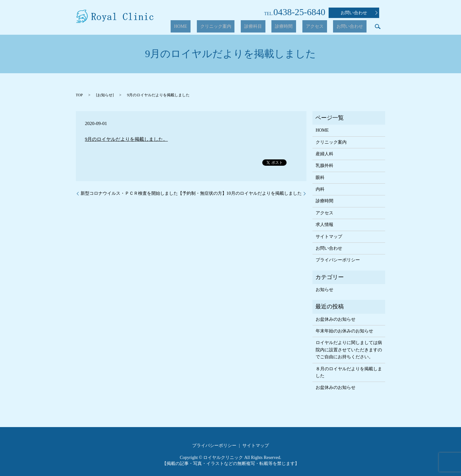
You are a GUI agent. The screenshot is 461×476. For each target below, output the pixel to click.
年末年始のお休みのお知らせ (344, 331)
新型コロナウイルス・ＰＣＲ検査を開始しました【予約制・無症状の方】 (154, 193)
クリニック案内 (247, 27)
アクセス (325, 27)
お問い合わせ (359, 13)
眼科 (320, 178)
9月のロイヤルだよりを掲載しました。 (127, 139)
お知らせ (105, 95)
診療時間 (301, 27)
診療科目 (277, 27)
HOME (218, 27)
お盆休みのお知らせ (336, 319)
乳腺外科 (325, 166)
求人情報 (325, 225)
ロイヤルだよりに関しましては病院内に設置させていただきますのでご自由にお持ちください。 (349, 350)
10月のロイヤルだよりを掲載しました (264, 193)
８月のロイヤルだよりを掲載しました (349, 372)
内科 (320, 189)
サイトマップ (329, 237)
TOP (79, 95)
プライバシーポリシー (338, 260)
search (378, 27)
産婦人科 (325, 154)
